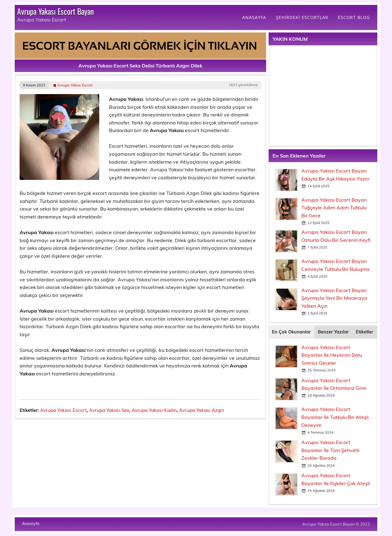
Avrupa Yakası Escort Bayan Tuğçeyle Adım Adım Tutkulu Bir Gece (334, 208)
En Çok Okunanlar (291, 332)
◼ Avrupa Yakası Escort (73, 85)
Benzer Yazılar (333, 332)
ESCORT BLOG (354, 17)
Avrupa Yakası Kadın (154, 410)
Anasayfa (31, 524)
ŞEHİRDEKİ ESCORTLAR (302, 17)
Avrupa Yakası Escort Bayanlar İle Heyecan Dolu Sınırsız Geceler (332, 355)
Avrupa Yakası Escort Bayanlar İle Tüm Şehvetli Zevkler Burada (330, 450)
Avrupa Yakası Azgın (202, 410)
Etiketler (365, 332)
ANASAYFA (254, 17)
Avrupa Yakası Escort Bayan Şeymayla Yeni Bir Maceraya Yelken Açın (334, 298)
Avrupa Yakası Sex (109, 410)
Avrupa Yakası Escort (63, 410)
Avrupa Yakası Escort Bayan (55, 11)
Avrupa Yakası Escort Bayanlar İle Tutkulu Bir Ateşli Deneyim (335, 417)
